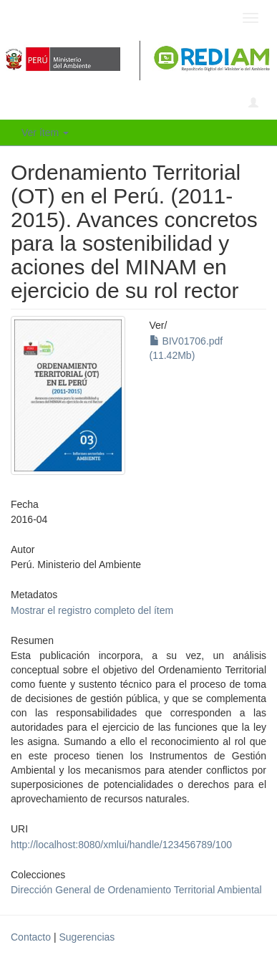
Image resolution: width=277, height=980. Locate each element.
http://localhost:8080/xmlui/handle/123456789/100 (121, 845)
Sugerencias (87, 937)
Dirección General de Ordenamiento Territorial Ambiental (136, 890)
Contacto (31, 937)
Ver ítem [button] (45, 133)
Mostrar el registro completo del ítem (92, 610)
